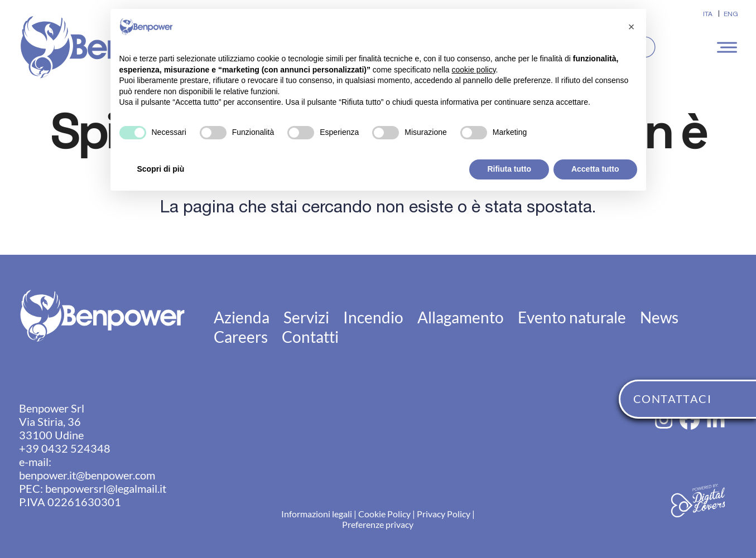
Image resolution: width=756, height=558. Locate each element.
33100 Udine (51, 435)
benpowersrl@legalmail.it (106, 488)
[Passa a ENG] (731, 14)
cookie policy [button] (473, 70)
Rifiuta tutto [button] (509, 169)
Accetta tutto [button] (595, 169)
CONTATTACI (672, 399)
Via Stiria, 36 (50, 421)
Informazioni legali (317, 514)
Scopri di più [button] (161, 169)
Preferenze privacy (378, 524)
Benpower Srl (52, 408)
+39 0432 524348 (65, 448)
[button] (729, 47)
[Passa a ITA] (708, 14)
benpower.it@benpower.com (87, 475)
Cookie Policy (384, 514)
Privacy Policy (444, 514)
